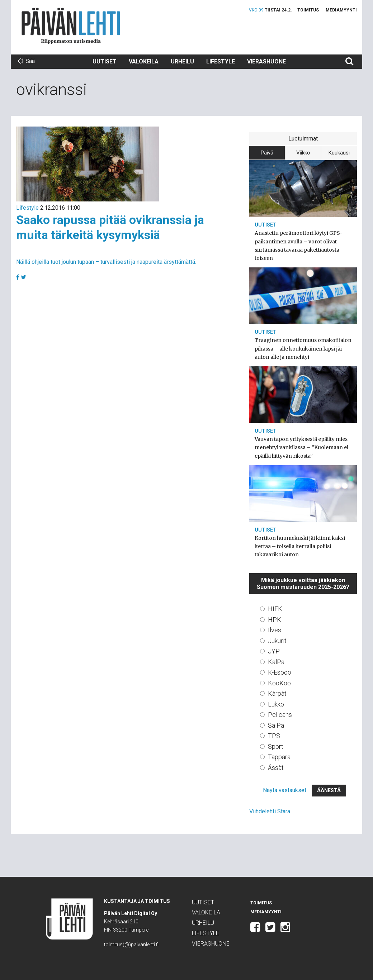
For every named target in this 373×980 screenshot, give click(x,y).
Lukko (276, 704)
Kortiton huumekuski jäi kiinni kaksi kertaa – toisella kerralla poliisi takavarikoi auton (300, 546)
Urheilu (182, 61)
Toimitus (308, 10)
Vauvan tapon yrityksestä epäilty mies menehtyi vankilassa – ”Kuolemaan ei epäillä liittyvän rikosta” (301, 447)
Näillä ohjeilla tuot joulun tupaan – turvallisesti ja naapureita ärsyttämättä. (106, 262)
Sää (26, 61)
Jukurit (277, 641)
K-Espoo (280, 672)
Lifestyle (221, 61)
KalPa (276, 662)
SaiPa (276, 725)
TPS (274, 736)
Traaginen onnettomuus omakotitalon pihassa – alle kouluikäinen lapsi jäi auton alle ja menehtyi (303, 348)
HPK (275, 620)
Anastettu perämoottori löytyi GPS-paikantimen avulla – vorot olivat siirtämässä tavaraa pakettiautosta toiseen (299, 246)
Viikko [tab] (303, 153)
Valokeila (144, 61)
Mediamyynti (341, 10)
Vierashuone (266, 61)
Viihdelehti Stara (270, 811)
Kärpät (277, 693)
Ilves (275, 630)
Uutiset (105, 61)
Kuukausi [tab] (339, 153)
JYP (274, 651)
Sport (276, 746)
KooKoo (279, 683)
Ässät (276, 768)
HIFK (275, 609)
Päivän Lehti (71, 26)
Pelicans (280, 715)
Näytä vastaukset (285, 790)
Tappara (279, 757)
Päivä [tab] (267, 153)
